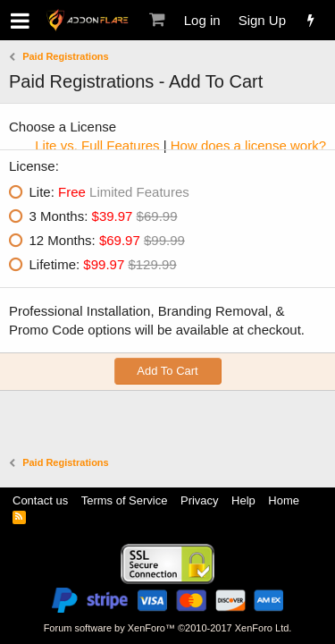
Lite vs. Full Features (97, 145)
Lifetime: (103, 264)
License (32, 166)
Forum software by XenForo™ (168, 628)
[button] (20, 21)
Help (243, 500)
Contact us (40, 500)
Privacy (200, 500)
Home (284, 500)
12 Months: (107, 240)
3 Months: (104, 216)
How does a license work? (248, 145)
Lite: (109, 192)
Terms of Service (125, 500)
